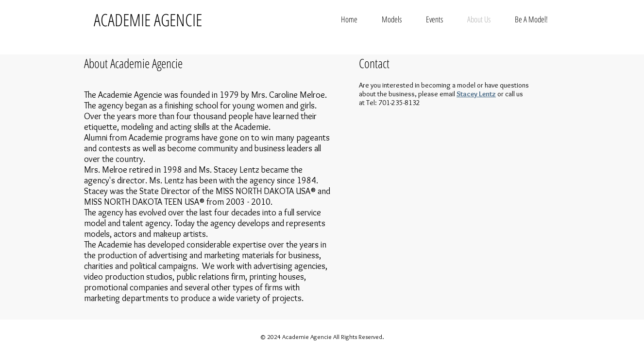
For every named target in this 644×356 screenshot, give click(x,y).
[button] (392, 19)
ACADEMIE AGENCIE (148, 20)
